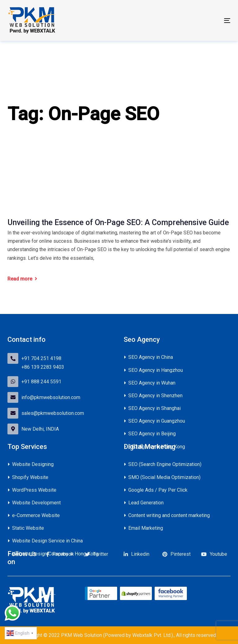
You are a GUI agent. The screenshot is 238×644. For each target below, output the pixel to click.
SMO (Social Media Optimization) (164, 477)
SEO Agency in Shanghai (154, 408)
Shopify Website (30, 477)
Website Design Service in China (47, 541)
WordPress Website (34, 490)
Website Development (36, 503)
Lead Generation (146, 503)
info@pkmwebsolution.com (51, 397)
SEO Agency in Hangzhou (156, 370)
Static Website (28, 528)
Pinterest (181, 554)
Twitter (101, 554)
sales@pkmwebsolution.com (53, 413)
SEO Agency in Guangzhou (157, 421)
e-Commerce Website (36, 515)
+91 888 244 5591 (41, 382)
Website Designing (33, 464)
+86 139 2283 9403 (43, 367)
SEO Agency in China (151, 357)
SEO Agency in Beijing (152, 434)
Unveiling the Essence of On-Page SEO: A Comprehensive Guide (118, 222)
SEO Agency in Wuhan (152, 383)
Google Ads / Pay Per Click (158, 490)
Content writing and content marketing (169, 515)
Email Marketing (146, 528)
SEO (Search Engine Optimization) (165, 464)
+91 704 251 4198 (41, 358)
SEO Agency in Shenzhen (155, 396)
